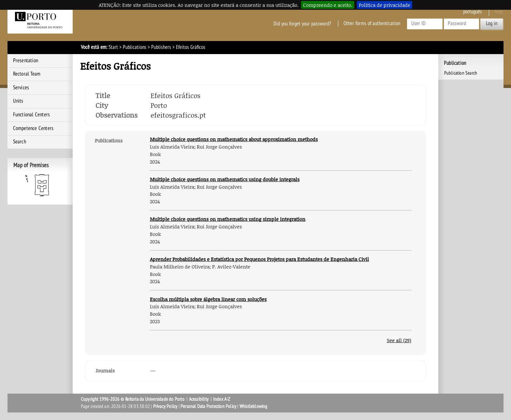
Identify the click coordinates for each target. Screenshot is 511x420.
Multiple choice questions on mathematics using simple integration (228, 219)
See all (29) (399, 340)
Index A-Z (222, 399)
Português (473, 12)
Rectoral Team (27, 74)
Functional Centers (32, 115)
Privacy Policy (165, 406)
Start (113, 47)
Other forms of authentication (372, 23)
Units (18, 101)
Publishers (161, 47)
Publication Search (461, 73)
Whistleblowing (254, 406)
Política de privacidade (385, 5)
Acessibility (199, 399)
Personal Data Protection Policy (208, 406)
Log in (492, 23)
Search (20, 142)
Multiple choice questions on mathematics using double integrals (225, 179)
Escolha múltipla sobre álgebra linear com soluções (208, 299)
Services (21, 88)
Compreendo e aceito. (328, 5)
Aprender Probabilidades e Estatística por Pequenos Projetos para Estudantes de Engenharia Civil (259, 259)
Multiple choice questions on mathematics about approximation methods (234, 139)
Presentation (26, 61)
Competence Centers (33, 128)
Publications (135, 47)
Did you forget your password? (302, 23)
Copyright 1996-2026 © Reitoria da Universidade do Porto (133, 399)
